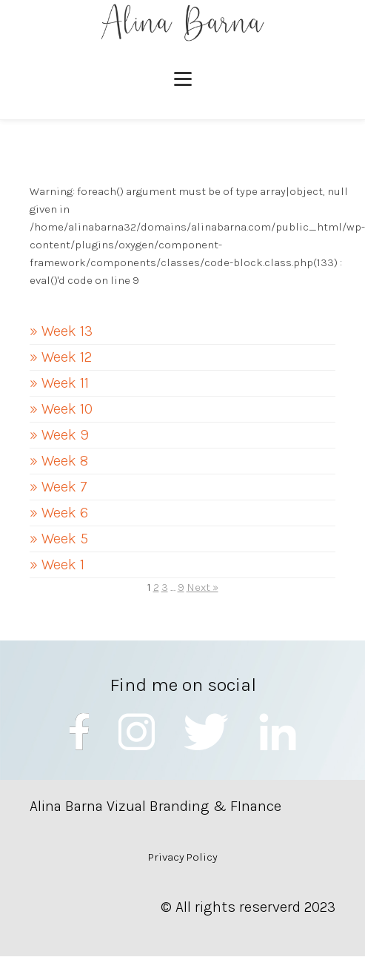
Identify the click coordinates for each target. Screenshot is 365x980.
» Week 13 (61, 331)
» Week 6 (59, 513)
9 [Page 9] (181, 587)
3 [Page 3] (165, 587)
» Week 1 (57, 565)
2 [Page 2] (156, 587)
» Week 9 (59, 435)
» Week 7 (58, 487)
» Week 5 (59, 539)
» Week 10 (61, 409)
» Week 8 (59, 461)
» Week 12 (61, 357)
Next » (202, 587)
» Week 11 (59, 383)
